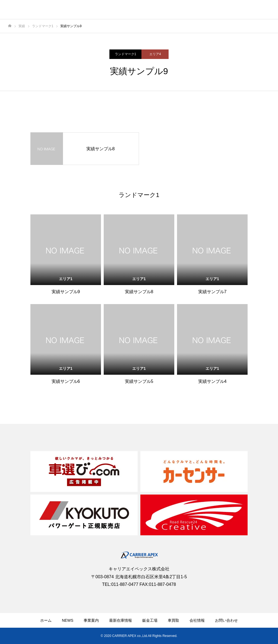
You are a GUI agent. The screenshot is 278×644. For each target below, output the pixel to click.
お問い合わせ (226, 620)
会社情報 (197, 620)
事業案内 (91, 620)
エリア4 (155, 54)
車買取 (173, 620)
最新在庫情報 (121, 620)
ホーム (46, 620)
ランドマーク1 (126, 54)
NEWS (68, 620)
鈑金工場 (150, 620)
